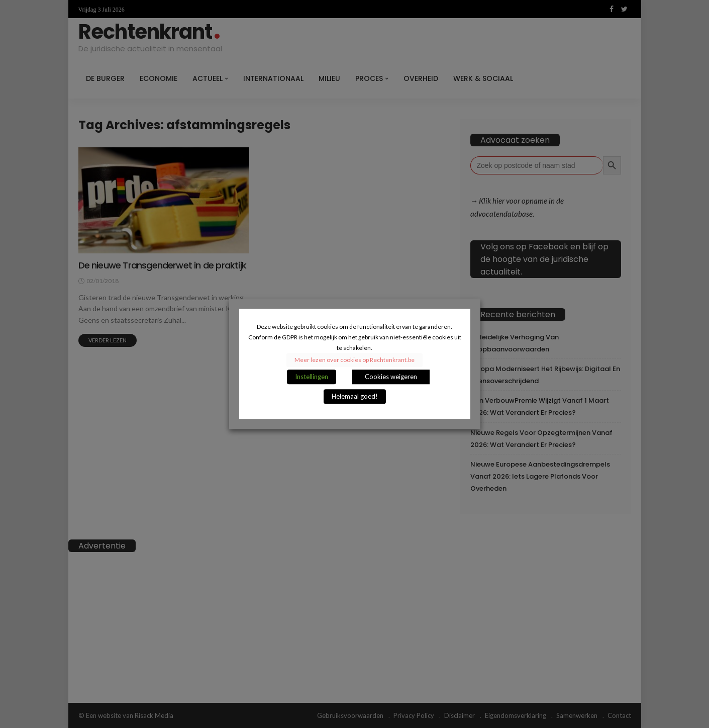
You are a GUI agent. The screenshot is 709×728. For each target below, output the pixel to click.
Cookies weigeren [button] (391, 377)
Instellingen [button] (312, 377)
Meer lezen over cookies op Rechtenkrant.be (354, 360)
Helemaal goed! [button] (355, 397)
